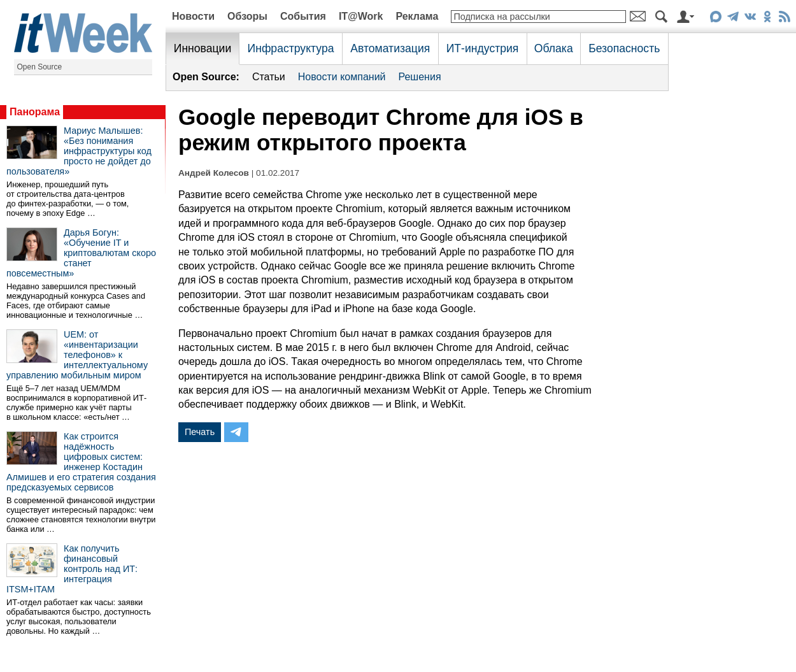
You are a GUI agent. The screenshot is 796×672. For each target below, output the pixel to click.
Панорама (35, 112)
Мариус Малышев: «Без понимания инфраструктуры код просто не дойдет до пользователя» (79, 151)
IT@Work (361, 16)
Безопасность (624, 48)
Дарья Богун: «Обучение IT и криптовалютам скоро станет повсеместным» (81, 253)
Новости (193, 16)
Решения (420, 77)
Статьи (269, 77)
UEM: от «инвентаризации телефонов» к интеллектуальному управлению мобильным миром (77, 355)
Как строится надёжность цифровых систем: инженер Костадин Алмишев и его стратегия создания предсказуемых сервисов (81, 462)
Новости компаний (342, 77)
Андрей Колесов (214, 173)
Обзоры (247, 16)
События (303, 16)
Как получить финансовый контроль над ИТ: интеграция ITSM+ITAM (72, 569)
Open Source (40, 67)
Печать (200, 432)
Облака (554, 48)
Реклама (417, 16)
